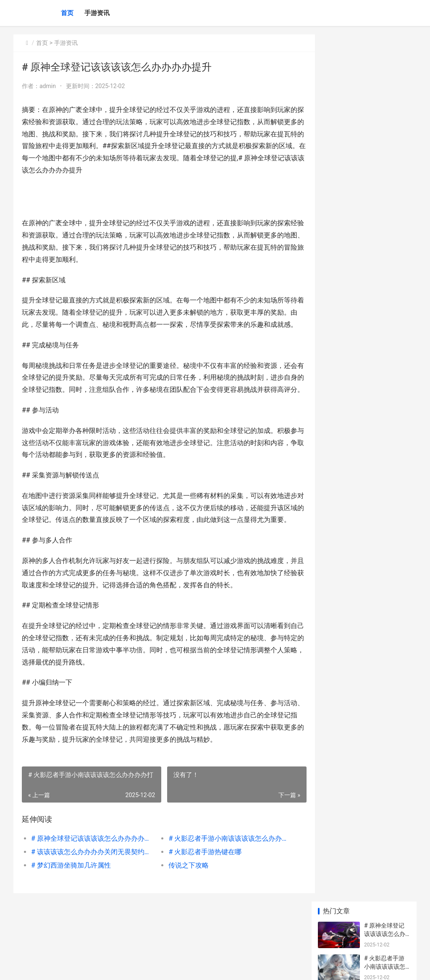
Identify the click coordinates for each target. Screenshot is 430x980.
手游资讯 (97, 13)
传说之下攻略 (183, 902)
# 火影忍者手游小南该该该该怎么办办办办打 (222, 875)
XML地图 (165, 967)
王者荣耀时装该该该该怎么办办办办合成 (385, 483)
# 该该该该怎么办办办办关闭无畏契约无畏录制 (90, 888)
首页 (67, 13)
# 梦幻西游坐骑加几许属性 (71, 902)
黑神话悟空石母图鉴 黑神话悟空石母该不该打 (385, 549)
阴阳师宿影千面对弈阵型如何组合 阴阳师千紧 (385, 582)
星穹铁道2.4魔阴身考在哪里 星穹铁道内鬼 (386, 614)
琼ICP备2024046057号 (128, 967)
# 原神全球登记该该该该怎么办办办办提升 (90, 875)
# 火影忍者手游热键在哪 (199, 888)
